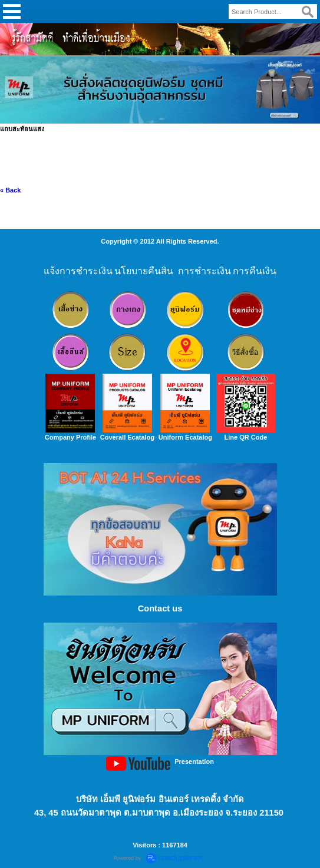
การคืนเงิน (255, 271)
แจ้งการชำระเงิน (78, 271)
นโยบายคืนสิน (144, 271)
